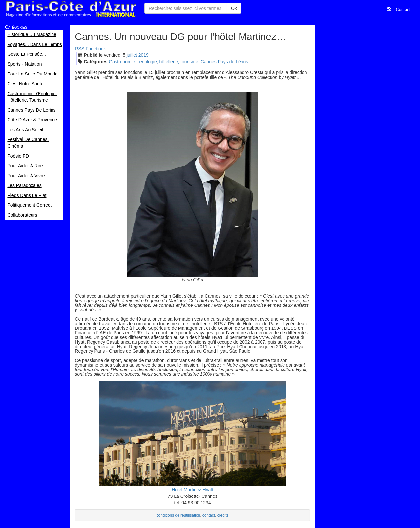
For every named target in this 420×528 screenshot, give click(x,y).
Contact (401, 9)
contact (209, 515)
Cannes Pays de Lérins (225, 62)
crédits (223, 515)
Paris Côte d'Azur (71, 9)
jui (132, 55)
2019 (144, 55)
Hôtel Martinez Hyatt (192, 490)
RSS (80, 49)
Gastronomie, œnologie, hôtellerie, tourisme (153, 62)
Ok (234, 8)
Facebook (96, 49)
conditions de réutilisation (178, 515)
